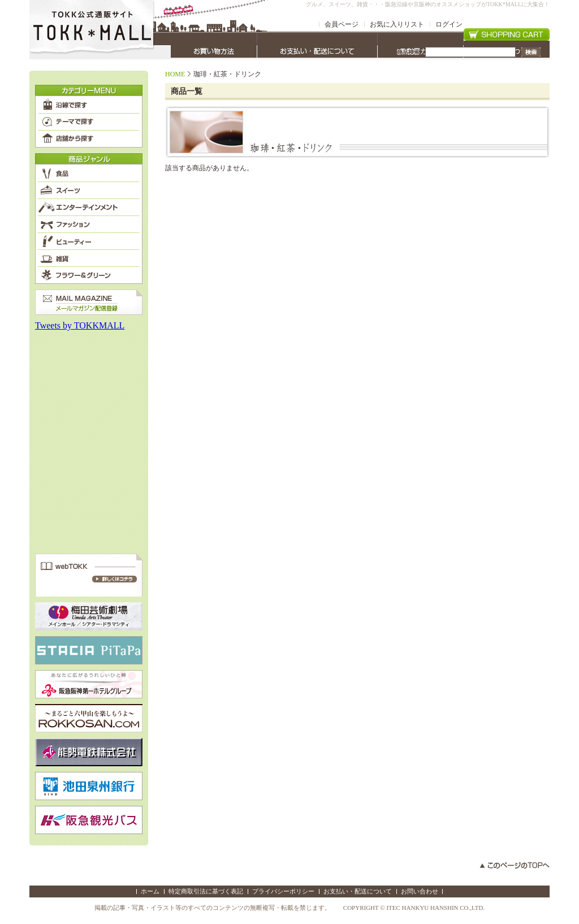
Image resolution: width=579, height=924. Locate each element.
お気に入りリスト (397, 24)
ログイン (449, 24)
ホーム (150, 891)
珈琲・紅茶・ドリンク (227, 74)
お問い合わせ (420, 891)
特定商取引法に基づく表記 (206, 891)
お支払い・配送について (358, 891)
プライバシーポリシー (283, 891)
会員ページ (342, 24)
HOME (175, 74)
